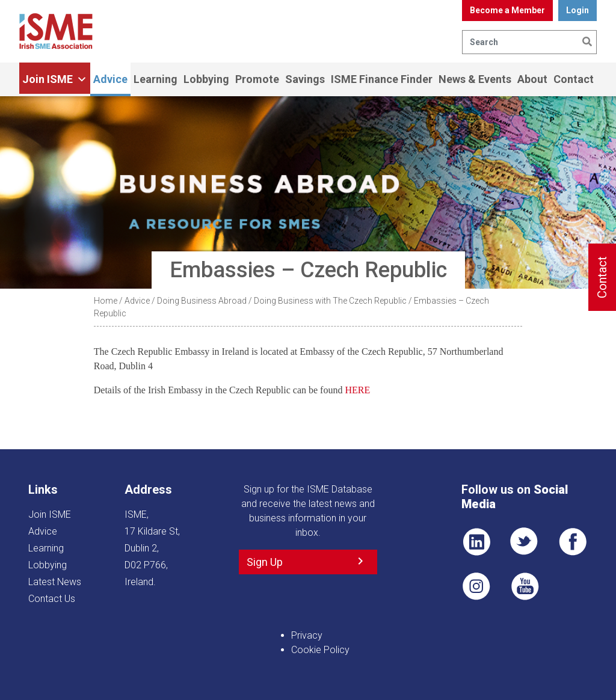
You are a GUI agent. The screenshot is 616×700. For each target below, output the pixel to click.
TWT (525, 542)
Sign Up (265, 562)
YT (525, 586)
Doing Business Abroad (202, 301)
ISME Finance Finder (382, 79)
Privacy (307, 635)
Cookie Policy (320, 650)
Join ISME (55, 79)
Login (577, 10)
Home (106, 301)
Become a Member (507, 10)
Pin (476, 586)
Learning (156, 79)
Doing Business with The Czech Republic (330, 301)
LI (476, 542)
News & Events (475, 79)
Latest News (55, 582)
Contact (574, 79)
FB (573, 542)
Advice (110, 79)
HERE (357, 390)
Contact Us (52, 599)
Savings (305, 79)
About (532, 79)
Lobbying (206, 79)
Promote (257, 79)
